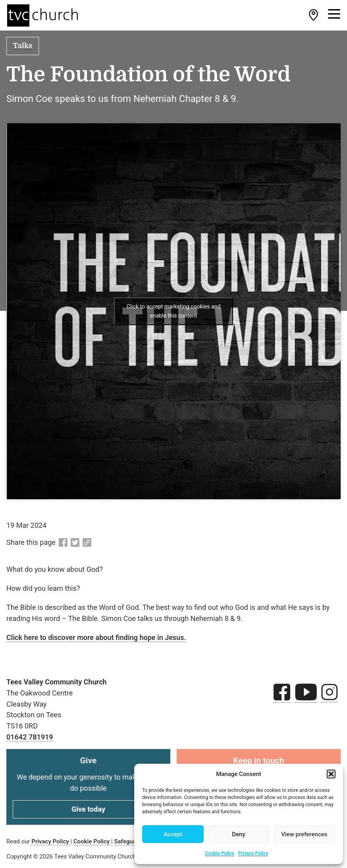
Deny (239, 834)
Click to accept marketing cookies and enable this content (174, 311)
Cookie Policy (220, 853)
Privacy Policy (253, 853)
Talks (23, 46)
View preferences (304, 834)
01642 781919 (30, 737)
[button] (331, 774)
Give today (88, 809)
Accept (173, 834)
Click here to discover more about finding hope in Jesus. (96, 637)
